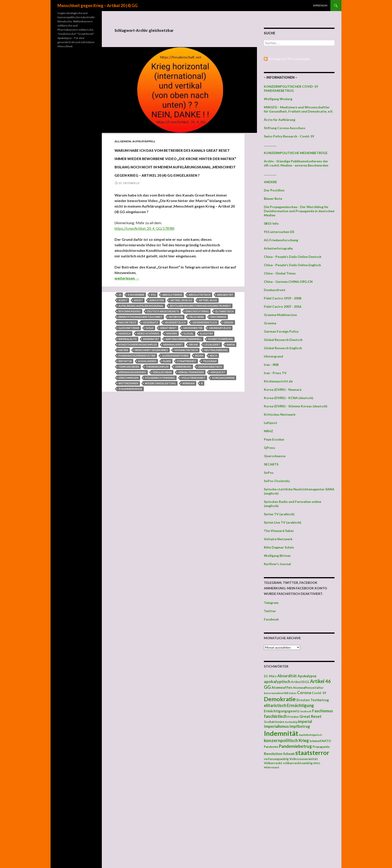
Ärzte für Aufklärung (280, 120)
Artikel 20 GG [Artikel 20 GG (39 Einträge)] (300, 682)
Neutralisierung (216, 400)
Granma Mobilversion (280, 315)
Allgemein (123, 141)
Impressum (320, 5)
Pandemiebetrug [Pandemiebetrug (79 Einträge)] (295, 746)
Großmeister (193, 378)
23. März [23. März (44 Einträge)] (270, 676)
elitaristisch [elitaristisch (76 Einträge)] (275, 705)
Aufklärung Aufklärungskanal (141, 356)
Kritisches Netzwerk (280, 414)
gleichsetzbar (129, 378)
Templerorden (129, 416)
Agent (123, 350)
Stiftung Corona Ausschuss (285, 128)
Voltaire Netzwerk (278, 539)
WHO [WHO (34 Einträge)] (317, 763)
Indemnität (151, 389)
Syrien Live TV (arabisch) (283, 522)
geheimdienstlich (205, 372)
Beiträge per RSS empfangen (289, 59)
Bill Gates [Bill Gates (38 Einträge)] (290, 693)
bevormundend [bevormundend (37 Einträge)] (274, 693)
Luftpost (271, 423)
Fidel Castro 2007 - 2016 (283, 306)
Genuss (228, 372)
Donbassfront (275, 290)
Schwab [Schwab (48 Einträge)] (289, 754)
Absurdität (225, 345)
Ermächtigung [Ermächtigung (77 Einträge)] (300, 705)
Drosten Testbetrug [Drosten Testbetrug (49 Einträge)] (313, 700)
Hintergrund (273, 356)
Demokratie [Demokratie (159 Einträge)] (280, 699)
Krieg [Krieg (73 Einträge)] (304, 740)
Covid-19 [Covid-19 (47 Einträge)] (319, 693)
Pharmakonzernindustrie (137, 405)
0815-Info (271, 223)
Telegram (210, 411)
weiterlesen (127, 328)
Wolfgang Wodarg (278, 99)
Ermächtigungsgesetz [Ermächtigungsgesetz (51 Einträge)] (282, 711)
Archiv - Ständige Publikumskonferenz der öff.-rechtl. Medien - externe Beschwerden (296, 163)
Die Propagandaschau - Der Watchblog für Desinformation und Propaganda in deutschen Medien (299, 211)
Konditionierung (221, 389)
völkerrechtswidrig (160, 428)
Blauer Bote (273, 198)
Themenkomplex (157, 416)
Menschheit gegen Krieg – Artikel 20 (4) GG (98, 6)
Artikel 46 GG (208, 350)
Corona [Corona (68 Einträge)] (304, 693)
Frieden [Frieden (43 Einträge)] (293, 717)
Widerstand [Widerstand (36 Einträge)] (271, 767)
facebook (176, 367)
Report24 (125, 411)
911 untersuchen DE (279, 232)
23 (120, 345)
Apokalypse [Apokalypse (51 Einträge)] (307, 676)
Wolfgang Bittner (277, 556)
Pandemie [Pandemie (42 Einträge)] (271, 747)
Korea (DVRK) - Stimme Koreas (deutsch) (296, 406)
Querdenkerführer (175, 405)
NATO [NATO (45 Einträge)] (326, 741)
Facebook (271, 619)
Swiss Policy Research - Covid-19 (289, 136)
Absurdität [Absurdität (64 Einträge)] (287, 676)
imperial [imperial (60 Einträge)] (305, 721)
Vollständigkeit (193, 428)
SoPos (269, 473)
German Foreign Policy (281, 331)
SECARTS (271, 464)
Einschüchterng (197, 361)
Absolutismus (172, 345)
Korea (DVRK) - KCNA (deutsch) (289, 398)
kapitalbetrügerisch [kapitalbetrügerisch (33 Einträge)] (311, 735)
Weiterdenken (128, 433)
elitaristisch (225, 361)
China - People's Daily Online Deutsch (293, 257)
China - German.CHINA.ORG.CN (288, 282)
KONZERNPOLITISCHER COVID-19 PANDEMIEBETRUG (291, 88)
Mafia (231, 394)
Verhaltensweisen (191, 422)
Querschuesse (275, 456)
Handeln (125, 383)
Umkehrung (183, 416)
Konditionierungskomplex (138, 394)
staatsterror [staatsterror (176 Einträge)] (312, 753)
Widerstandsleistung (160, 433)
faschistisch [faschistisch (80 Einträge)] (275, 716)
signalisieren (147, 411)
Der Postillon (274, 190)
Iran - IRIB (271, 365)
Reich (214, 405)
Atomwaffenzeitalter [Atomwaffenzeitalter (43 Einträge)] (308, 688)
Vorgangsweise (223, 428)
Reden (199, 405)
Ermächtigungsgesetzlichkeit (140, 367)
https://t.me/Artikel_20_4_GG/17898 (144, 278)
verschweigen (128, 428)
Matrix (123, 400)
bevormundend (130, 361)
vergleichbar (162, 422)
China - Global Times (280, 273)
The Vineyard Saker (279, 531)
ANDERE (270, 182)
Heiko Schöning (148, 383)
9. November (136, 345)
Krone (194, 394)
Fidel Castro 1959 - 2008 (283, 298)
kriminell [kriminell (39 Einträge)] (315, 741)
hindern (171, 383)
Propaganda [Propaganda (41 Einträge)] (321, 747)
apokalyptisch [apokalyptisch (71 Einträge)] (277, 681)
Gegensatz (150, 372)
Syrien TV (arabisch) (279, 514)
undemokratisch (210, 416)
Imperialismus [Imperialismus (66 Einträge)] (276, 726)
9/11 (153, 345)
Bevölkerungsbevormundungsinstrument (200, 356)
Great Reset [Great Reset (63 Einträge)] (311, 716)
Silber (167, 411)
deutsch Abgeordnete (163, 361)
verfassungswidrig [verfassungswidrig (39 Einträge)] (276, 759)
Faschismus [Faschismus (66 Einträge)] (323, 711)
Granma (270, 323)
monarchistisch (186, 400)
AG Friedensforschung (281, 240)
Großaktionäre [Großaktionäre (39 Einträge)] (274, 722)
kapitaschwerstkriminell (184, 389)
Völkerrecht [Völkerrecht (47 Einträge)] (273, 763)
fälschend (197, 367)
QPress (270, 448)
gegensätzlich (175, 372)
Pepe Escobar (274, 439)
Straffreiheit (187, 411)
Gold (150, 378)
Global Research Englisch (283, 348)
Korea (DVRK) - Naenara (283, 389)
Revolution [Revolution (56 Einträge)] (273, 753)
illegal (189, 383)
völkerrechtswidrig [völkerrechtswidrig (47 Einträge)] (298, 763)
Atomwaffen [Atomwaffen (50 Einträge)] (282, 688)
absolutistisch (200, 345)
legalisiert (212, 394)
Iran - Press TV (275, 373)
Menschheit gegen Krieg (151, 400)
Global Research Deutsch (283, 340)
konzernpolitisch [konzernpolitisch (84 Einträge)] (281, 740)
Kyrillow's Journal (277, 564)
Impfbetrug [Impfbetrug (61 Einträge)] (300, 726)
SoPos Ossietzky (277, 481)
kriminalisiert (173, 394)
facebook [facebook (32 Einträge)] (306, 711)
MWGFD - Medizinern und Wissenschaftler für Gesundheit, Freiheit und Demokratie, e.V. (298, 109)
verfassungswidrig (132, 422)
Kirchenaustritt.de (278, 381)
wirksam (188, 433)
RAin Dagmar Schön (279, 547)
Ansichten (157, 350)
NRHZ (268, 431)
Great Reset (168, 378)
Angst (138, 350)
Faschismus (218, 367)
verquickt (218, 422)
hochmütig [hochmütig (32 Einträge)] (291, 722)
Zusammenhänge (130, 439)
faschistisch (127, 372)
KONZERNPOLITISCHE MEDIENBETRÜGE (296, 153)
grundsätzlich (220, 378)
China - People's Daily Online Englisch (292, 265)
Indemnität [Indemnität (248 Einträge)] (281, 733)
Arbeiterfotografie (278, 248)
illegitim (206, 383)
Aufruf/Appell (144, 141)
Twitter (270, 611)
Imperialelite (128, 389)
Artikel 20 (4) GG (181, 350)
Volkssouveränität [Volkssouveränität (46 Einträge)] (304, 759)
